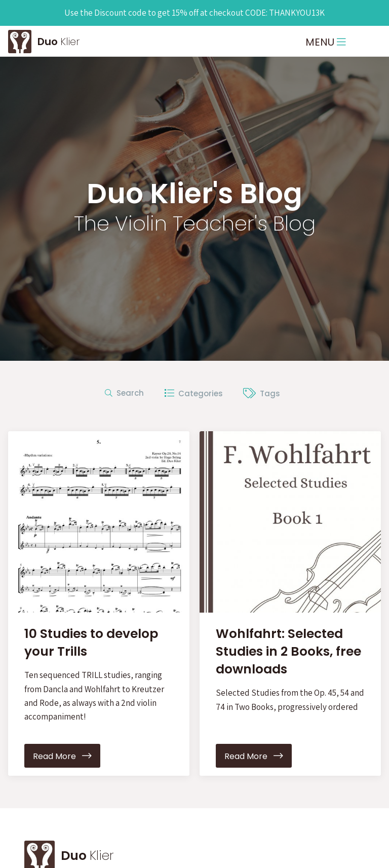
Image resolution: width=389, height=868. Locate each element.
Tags (262, 393)
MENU (326, 42)
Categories (193, 393)
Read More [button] (62, 756)
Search (124, 393)
